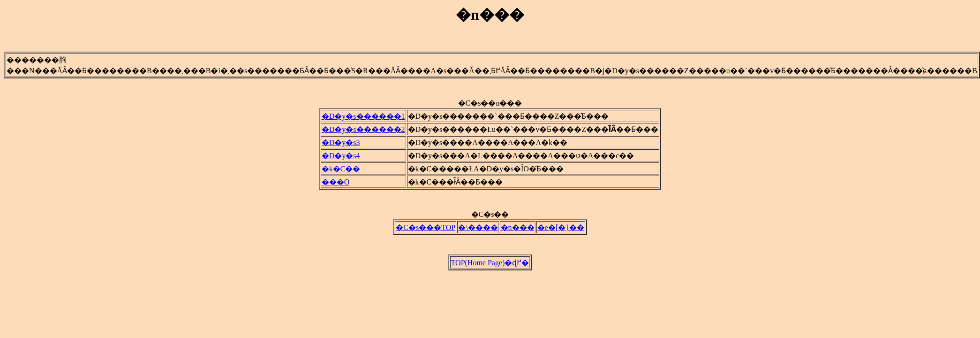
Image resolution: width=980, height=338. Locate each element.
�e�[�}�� (561, 232)
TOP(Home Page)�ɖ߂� (490, 268)
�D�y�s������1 (363, 119)
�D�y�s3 (341, 145)
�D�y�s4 (341, 158)
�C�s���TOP (426, 232)
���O (336, 185)
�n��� (518, 232)
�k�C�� (341, 172)
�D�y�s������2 (363, 132)
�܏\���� (478, 232)
